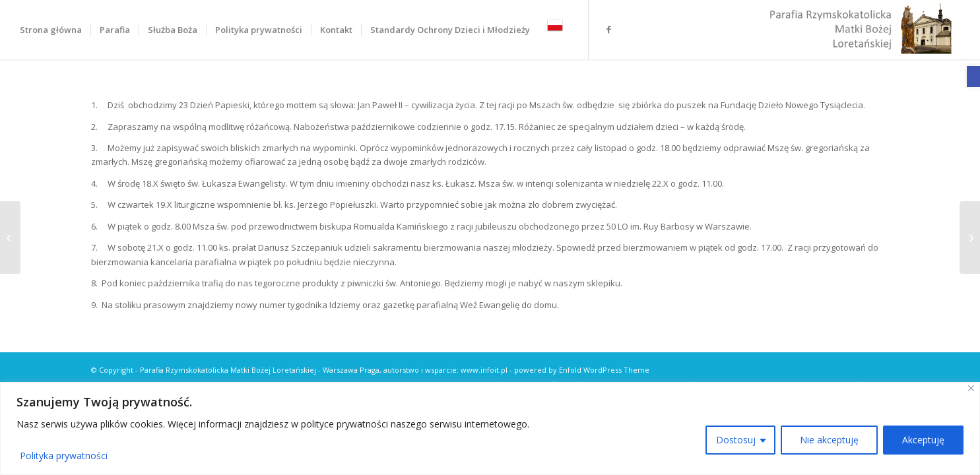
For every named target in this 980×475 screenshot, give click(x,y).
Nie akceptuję (829, 440)
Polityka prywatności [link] (64, 456)
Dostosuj (736, 440)
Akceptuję (923, 440)
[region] (490, 428)
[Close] (971, 388)
